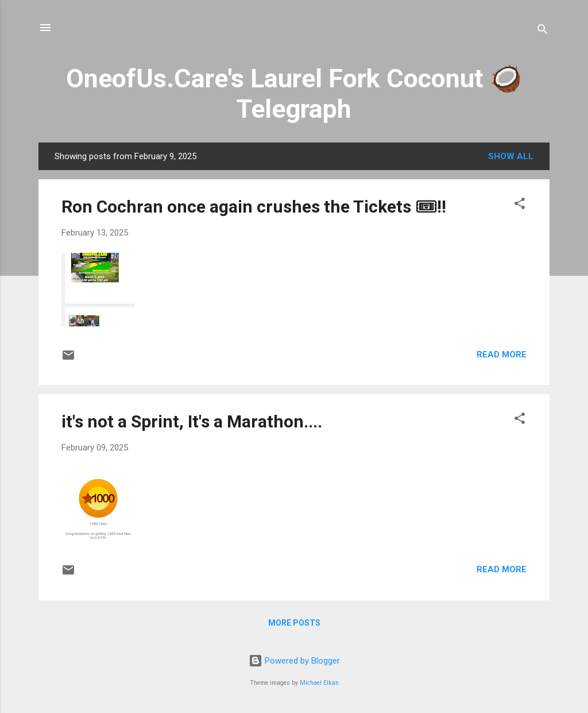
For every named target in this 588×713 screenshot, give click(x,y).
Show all (511, 156)
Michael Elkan (319, 683)
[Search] (543, 31)
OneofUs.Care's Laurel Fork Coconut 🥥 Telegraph (294, 94)
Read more (502, 354)
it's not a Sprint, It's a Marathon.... (192, 421)
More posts (294, 623)
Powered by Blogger (294, 661)
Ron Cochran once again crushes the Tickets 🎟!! (254, 207)
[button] (520, 205)
